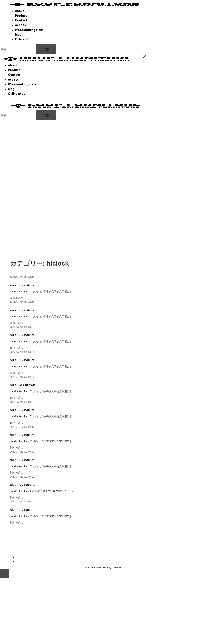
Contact (21, 21)
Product (21, 16)
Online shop (24, 40)
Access (20, 25)
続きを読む (17, 298)
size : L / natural (23, 285)
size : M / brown (23, 385)
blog (18, 35)
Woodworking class (29, 30)
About (20, 11)
